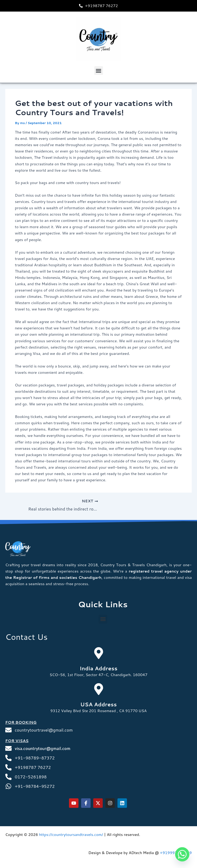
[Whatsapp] (182, 854)
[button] (99, 71)
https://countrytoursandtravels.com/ (71, 834)
